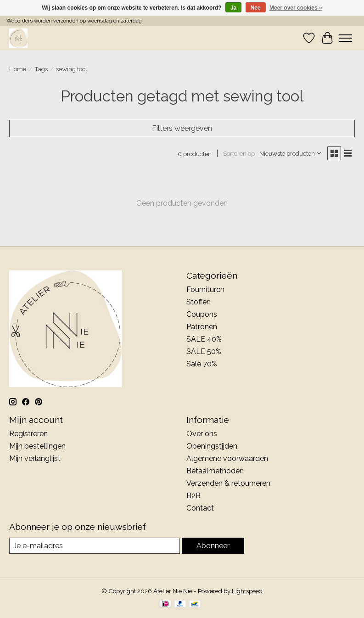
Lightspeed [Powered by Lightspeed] (247, 591)
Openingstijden (212, 446)
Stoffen (199, 302)
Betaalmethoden (215, 471)
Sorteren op (239, 153)
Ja (233, 8)
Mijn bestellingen (37, 446)
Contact (200, 508)
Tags (41, 69)
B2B (193, 496)
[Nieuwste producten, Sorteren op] (291, 153)
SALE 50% (204, 351)
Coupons (202, 314)
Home (18, 69)
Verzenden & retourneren (228, 483)
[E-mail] (95, 546)
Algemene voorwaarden (227, 458)
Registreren (28, 434)
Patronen (202, 327)
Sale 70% (202, 364)
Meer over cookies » (296, 8)
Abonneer (213, 546)
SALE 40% (204, 339)
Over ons (202, 434)
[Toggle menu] (346, 38)
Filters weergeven (182, 128)
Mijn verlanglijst (35, 458)
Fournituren (205, 289)
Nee (256, 8)
